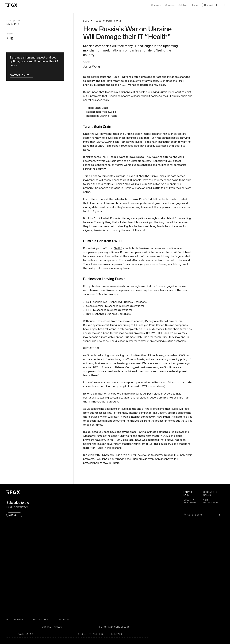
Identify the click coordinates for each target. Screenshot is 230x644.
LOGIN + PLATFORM (190, 501)
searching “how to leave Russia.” (102, 138)
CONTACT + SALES (211, 493)
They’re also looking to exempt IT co (138, 207)
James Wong (91, 67)
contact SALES (52, 627)
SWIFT (118, 248)
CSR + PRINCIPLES (211, 501)
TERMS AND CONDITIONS (114, 627)
